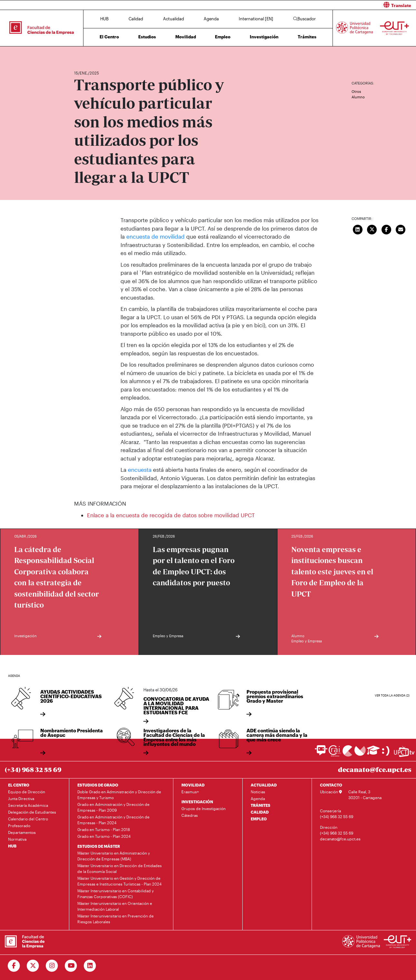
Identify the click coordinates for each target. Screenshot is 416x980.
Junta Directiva (21, 798)
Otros (356, 91)
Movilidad (186, 37)
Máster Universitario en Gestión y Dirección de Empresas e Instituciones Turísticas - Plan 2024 (119, 881)
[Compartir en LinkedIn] (358, 229)
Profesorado (19, 826)
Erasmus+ (190, 792)
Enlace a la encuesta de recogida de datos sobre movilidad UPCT (171, 515)
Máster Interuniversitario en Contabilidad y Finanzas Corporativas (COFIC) (116, 894)
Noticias (258, 792)
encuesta (140, 470)
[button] (315, 5)
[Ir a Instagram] (52, 966)
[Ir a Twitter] (33, 966)
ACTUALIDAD (264, 785)
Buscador (305, 19)
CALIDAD (260, 812)
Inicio (79, 54)
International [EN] (256, 19)
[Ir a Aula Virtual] (373, 753)
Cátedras (190, 815)
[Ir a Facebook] (14, 966)
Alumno (358, 97)
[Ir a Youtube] (71, 966)
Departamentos (22, 832)
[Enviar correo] (401, 229)
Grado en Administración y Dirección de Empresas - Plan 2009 (113, 807)
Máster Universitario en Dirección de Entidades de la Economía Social (120, 868)
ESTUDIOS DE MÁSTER (99, 846)
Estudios (147, 37)
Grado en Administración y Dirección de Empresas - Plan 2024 (113, 820)
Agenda (211, 19)
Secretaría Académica (28, 805)
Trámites (307, 37)
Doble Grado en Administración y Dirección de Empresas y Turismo (119, 795)
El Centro (109, 37)
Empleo (223, 37)
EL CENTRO (19, 785)
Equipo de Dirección (27, 792)
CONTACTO (331, 785)
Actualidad (174, 19)
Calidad (136, 19)
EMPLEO (259, 819)
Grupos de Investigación (203, 808)
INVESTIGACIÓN (197, 802)
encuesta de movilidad (155, 236)
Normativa (17, 839)
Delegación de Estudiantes (32, 812)
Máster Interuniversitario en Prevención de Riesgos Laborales (116, 919)
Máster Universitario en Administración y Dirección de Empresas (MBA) (114, 856)
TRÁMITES (261, 805)
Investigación (264, 37)
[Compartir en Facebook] (386, 229)
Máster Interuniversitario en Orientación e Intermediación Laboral (115, 906)
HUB (104, 19)
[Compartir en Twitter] (372, 229)
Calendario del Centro (28, 819)
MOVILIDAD (193, 785)
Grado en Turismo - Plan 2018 (104, 829)
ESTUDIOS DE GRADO (98, 785)
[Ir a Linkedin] (90, 966)
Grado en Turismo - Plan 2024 (104, 836)
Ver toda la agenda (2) (392, 695)
